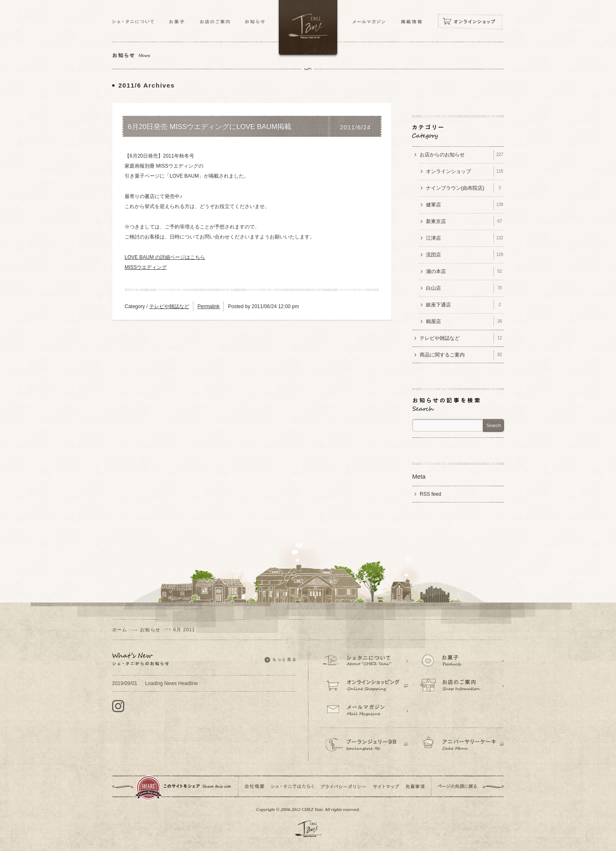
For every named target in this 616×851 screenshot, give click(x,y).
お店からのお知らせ (462, 155)
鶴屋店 (465, 321)
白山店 (465, 288)
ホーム (120, 630)
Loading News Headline (155, 683)
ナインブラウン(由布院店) (465, 188)
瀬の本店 (465, 271)
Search (494, 425)
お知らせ (150, 630)
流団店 (465, 255)
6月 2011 (184, 630)
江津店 (465, 238)
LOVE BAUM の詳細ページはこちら (165, 257)
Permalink (209, 306)
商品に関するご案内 (462, 355)
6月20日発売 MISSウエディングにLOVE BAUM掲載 (210, 127)
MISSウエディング (146, 267)
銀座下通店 (465, 305)
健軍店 (465, 205)
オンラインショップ (465, 171)
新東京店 (465, 221)
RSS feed (430, 494)
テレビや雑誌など (169, 306)
